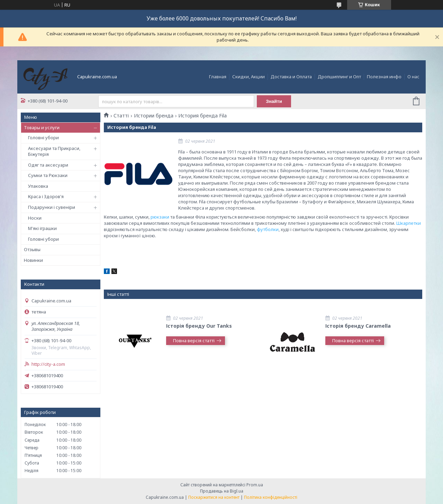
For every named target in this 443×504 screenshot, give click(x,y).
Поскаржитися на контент (214, 497)
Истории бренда (154, 116)
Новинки (33, 260)
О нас (413, 77)
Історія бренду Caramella (358, 326)
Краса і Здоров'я (46, 196)
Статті (121, 116)
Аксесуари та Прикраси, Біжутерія (54, 151)
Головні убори (43, 138)
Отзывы (32, 249)
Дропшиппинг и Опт (339, 77)
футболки (268, 229)
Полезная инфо (384, 77)
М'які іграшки (42, 228)
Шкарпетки (409, 223)
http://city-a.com (48, 364)
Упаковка (38, 186)
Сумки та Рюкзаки (48, 175)
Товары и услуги (42, 127)
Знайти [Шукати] (274, 101)
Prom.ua (255, 485)
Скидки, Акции (248, 77)
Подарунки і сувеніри (52, 207)
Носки (35, 218)
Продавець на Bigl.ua (222, 491)
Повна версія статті (194, 341)
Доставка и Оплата (291, 77)
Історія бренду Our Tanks (199, 326)
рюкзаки (160, 217)
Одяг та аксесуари (48, 165)
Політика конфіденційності (271, 497)
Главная (218, 77)
